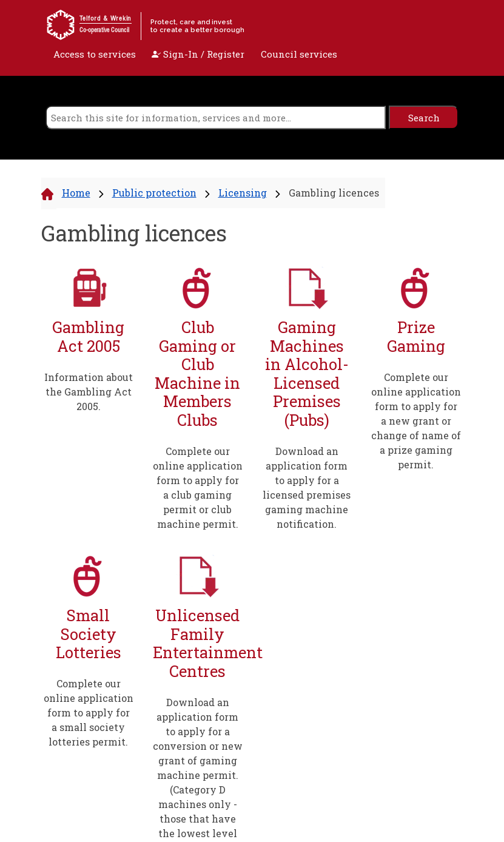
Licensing (243, 193)
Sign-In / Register (198, 54)
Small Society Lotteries (89, 634)
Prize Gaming (416, 336)
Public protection (154, 193)
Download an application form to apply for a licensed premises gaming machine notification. (307, 487)
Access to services (95, 54)
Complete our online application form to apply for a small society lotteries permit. (89, 712)
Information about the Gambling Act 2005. (89, 392)
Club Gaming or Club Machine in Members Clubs (197, 374)
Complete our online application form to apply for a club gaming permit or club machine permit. (198, 487)
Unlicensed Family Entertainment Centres (198, 643)
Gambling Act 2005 (88, 336)
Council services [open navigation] (299, 54)
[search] (216, 117)
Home (76, 193)
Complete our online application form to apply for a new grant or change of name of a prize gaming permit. (416, 421)
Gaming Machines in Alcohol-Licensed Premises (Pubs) (307, 374)
